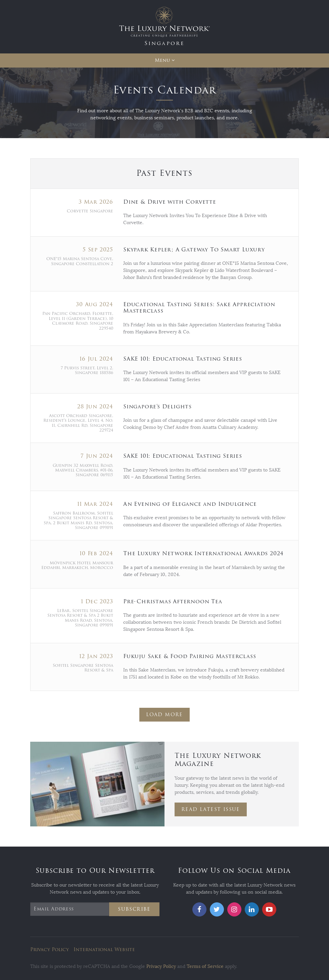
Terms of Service (205, 966)
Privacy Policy (50, 950)
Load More (164, 715)
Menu (162, 60)
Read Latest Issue (211, 809)
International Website (104, 950)
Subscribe (134, 909)
